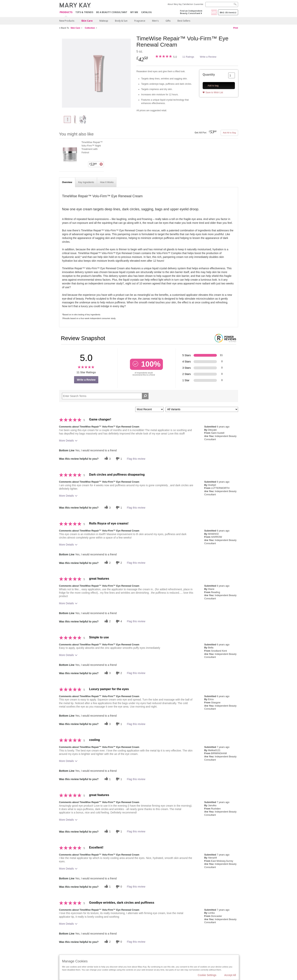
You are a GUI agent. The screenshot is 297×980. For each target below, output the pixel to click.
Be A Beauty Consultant (112, 12)
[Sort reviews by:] (149, 409)
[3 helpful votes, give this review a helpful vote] (107, 459)
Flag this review (136, 459)
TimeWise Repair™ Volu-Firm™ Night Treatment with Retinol (92, 147)
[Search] (222, 4)
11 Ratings (188, 57)
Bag (228, 12)
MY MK (134, 12)
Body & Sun (121, 21)
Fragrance (140, 21)
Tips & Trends (84, 12)
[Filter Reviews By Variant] (202, 409)
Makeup (104, 21)
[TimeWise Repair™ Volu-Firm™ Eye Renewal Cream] (96, 73)
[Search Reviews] (105, 396)
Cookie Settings (207, 975)
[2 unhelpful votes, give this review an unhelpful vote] (118, 563)
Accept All (230, 975)
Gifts (168, 21)
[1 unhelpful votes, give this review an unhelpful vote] (118, 459)
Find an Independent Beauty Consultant (191, 12)
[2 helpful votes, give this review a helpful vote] (107, 563)
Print (236, 28)
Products (66, 12)
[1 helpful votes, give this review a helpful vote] (107, 779)
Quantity (209, 75)
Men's (155, 21)
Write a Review (208, 57)
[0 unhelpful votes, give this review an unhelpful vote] (118, 887)
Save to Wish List (214, 92)
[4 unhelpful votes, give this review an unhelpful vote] (118, 621)
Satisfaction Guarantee (193, 4)
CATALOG (146, 12)
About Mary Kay (175, 4)
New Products (67, 21)
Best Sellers (184, 21)
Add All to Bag (229, 133)
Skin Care (87, 21)
